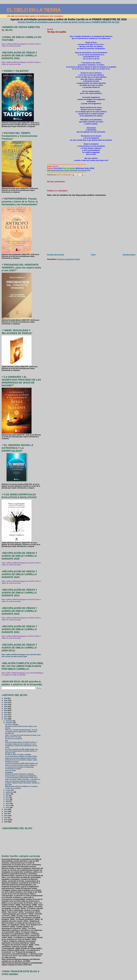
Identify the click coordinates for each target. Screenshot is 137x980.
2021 (6, 709)
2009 (6, 822)
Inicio (93, 255)
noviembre (9, 723)
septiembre (10, 792)
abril (7, 802)
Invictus (8, 728)
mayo (8, 800)
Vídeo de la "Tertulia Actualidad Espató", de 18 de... (22, 730)
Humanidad (9, 772)
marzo (8, 803)
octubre (8, 790)
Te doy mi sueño (11, 771)
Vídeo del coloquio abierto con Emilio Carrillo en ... (22, 751)
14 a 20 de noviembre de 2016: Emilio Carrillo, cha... (22, 763)
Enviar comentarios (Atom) (69, 259)
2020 (6, 710)
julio (7, 796)
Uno (6, 741)
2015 (6, 809)
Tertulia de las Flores (12, 762)
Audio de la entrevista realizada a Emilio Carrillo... (21, 758)
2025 (6, 700)
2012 (6, 816)
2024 (6, 702)
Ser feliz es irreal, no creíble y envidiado (18, 755)
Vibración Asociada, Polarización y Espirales (20, 774)
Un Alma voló (10, 733)
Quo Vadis (8, 785)
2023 (6, 704)
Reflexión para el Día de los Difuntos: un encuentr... (22, 786)
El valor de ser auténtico (13, 788)
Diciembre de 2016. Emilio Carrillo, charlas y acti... (21, 726)
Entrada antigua (129, 255)
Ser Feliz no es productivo (14, 739)
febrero (8, 805)
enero (8, 807)
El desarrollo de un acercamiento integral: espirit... (22, 760)
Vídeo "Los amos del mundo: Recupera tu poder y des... (23, 735)
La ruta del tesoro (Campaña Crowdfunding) (19, 767)
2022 (6, 706)
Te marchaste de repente (13, 769)
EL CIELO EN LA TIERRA (34, 10)
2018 (6, 715)
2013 (6, 813)
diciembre (9, 721)
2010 (6, 820)
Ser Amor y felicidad (12, 725)
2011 (6, 818)
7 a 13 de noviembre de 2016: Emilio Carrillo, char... (22, 778)
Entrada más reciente (56, 255)
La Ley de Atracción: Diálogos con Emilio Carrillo (21, 756)
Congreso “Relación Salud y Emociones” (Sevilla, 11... (23, 783)
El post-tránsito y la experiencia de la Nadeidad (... (21, 776)
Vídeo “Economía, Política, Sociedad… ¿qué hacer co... (23, 779)
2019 (6, 713)
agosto (8, 794)
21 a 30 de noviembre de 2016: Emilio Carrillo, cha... (22, 749)
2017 (6, 717)
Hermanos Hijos (10, 753)
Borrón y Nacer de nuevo (13, 737)
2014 (6, 811)
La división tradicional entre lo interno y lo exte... (21, 744)
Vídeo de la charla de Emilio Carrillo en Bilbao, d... (21, 765)
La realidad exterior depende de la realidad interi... (21, 732)
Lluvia (7, 748)
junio (7, 798)
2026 (6, 698)
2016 (6, 719)
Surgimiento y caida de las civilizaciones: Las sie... (22, 746)
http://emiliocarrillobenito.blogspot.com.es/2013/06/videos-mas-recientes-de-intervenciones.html (21, 656)
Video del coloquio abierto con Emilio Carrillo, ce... (22, 742)
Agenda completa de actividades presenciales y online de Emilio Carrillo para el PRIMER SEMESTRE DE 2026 (69, 22)
